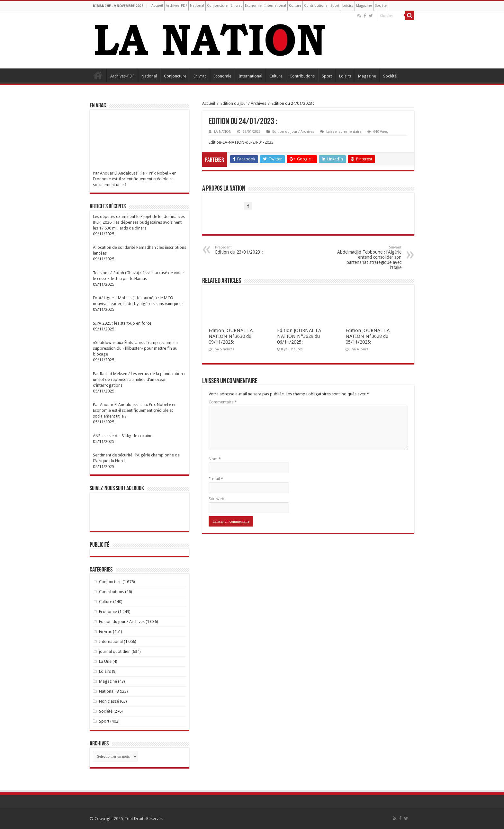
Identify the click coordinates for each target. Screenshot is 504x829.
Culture (295, 6)
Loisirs (348, 6)
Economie (253, 6)
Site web (216, 499)
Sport (335, 6)
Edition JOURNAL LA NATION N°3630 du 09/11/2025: (231, 336)
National (197, 6)
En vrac (236, 6)
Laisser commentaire (344, 132)
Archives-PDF (176, 6)
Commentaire (223, 402)
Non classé (109, 701)
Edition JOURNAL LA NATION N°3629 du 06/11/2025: (299, 336)
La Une (105, 661)
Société (381, 6)
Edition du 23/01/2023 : (248, 250)
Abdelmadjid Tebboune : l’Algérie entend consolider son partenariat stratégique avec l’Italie (369, 258)
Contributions (316, 6)
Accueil (157, 6)
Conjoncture (217, 6)
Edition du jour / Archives (243, 103)
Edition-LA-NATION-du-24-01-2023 (241, 142)
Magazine (364, 6)
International (275, 6)
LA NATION (223, 132)
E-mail (216, 479)
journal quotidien (115, 651)
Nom (215, 459)
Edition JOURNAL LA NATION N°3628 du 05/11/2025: (368, 336)
